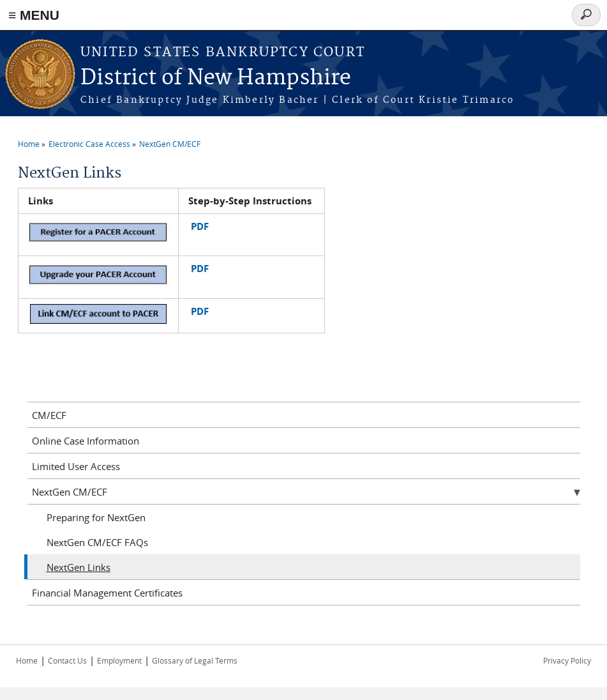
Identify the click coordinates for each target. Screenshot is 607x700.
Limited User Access (76, 466)
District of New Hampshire (216, 78)
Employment (119, 660)
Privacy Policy (567, 660)
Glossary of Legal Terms (195, 660)
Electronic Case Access (89, 144)
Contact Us (67, 660)
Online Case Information (86, 441)
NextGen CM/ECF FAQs (97, 542)
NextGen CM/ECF (170, 144)
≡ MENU (34, 15)
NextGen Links (79, 567)
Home (29, 144)
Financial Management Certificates (107, 593)
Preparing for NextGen (96, 517)
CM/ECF (49, 415)
